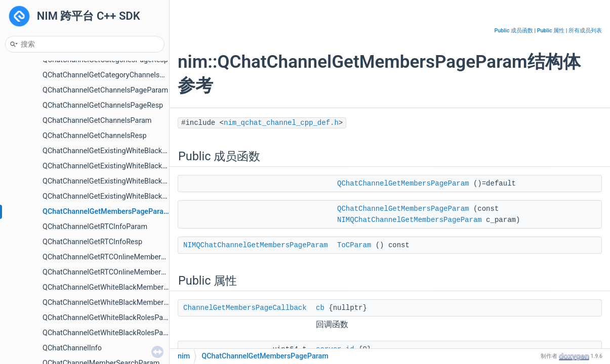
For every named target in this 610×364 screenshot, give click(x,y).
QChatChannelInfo (72, 348)
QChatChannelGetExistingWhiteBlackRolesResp (119, 196)
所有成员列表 (585, 31)
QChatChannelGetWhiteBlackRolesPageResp (115, 333)
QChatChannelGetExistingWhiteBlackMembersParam (128, 151)
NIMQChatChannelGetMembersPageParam (410, 220)
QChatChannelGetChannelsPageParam (105, 90)
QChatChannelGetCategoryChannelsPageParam (120, 75)
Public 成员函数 (514, 31)
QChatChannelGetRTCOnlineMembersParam (114, 257)
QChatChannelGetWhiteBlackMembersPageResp (121, 303)
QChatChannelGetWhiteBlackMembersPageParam (124, 287)
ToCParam (354, 245)
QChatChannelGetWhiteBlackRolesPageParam (117, 318)
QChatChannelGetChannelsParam (97, 121)
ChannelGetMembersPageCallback (245, 308)
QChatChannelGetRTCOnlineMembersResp (112, 272)
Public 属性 (551, 31)
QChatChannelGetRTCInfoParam (95, 227)
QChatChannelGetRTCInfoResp (92, 242)
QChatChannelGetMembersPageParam (106, 212)
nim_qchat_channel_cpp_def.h (281, 123)
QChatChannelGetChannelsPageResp (103, 105)
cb (320, 308)
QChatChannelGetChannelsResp (95, 136)
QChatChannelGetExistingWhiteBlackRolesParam (122, 181)
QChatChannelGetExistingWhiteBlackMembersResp (126, 166)
